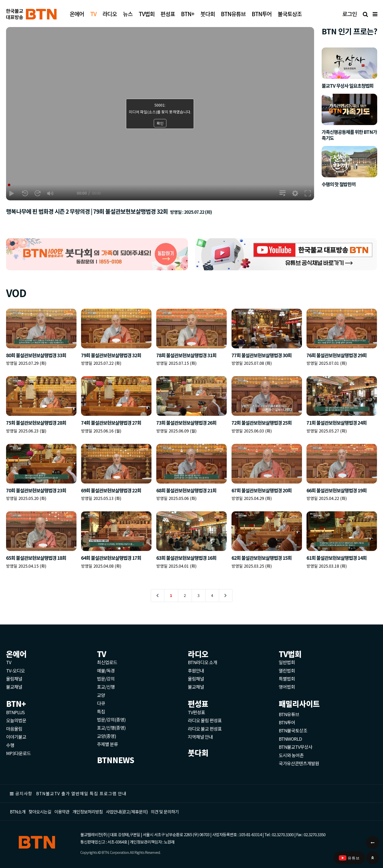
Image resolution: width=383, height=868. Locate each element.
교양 (101, 695)
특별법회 (287, 679)
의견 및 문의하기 (165, 812)
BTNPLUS (15, 712)
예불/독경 (106, 670)
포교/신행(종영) (111, 728)
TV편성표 (196, 712)
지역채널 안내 (200, 737)
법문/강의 (106, 679)
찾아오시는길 (40, 812)
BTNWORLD (290, 739)
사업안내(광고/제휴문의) (127, 812)
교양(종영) (106, 736)
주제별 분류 (107, 744)
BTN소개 (18, 812)
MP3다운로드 (18, 753)
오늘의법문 (16, 720)
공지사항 (24, 793)
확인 (160, 123)
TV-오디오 (15, 670)
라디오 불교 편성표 (205, 729)
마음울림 (14, 729)
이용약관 (62, 812)
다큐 (101, 703)
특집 (101, 711)
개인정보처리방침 (88, 812)
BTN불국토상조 (293, 730)
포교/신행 (106, 687)
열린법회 (287, 670)
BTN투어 (287, 722)
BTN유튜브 (289, 714)
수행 (10, 745)
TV (9, 662)
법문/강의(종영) (111, 719)
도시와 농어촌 (291, 755)
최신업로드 (107, 662)
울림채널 (14, 679)
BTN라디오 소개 (202, 662)
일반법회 (287, 662)
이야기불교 (16, 737)
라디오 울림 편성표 (205, 720)
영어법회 (287, 687)
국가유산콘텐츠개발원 (299, 763)
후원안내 (196, 670)
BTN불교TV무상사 (296, 747)
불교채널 (14, 687)
